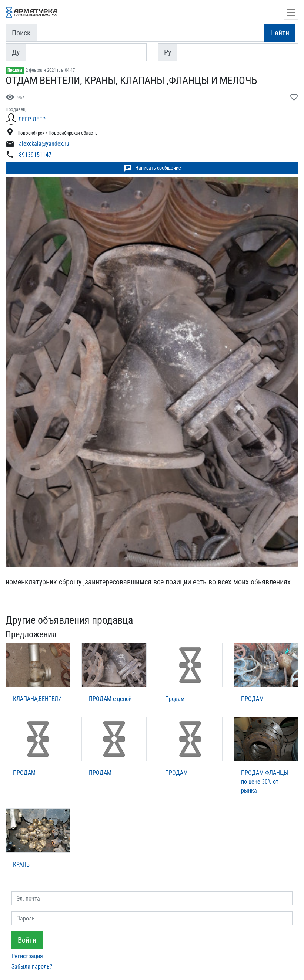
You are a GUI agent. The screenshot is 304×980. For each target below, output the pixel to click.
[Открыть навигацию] (291, 12)
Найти (280, 33)
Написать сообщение (152, 168)
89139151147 (35, 155)
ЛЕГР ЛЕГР (32, 119)
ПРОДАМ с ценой (110, 699)
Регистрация (27, 956)
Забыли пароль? (32, 967)
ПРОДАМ (252, 699)
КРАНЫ (22, 864)
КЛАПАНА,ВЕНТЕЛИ (37, 699)
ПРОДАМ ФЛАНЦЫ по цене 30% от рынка (265, 782)
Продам (15, 70)
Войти (27, 940)
